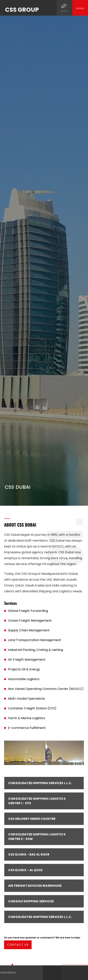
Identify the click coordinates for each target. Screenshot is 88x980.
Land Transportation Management (35, 640)
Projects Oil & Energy (24, 669)
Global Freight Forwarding (28, 611)
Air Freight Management (27, 660)
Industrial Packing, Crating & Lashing (36, 650)
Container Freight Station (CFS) (32, 708)
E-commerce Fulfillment (27, 728)
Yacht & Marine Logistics (27, 718)
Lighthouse (8, 973)
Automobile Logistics (24, 679)
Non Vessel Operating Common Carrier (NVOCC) (46, 689)
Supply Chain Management (29, 630)
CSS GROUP (22, 10)
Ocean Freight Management (30, 621)
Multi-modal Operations (26, 699)
